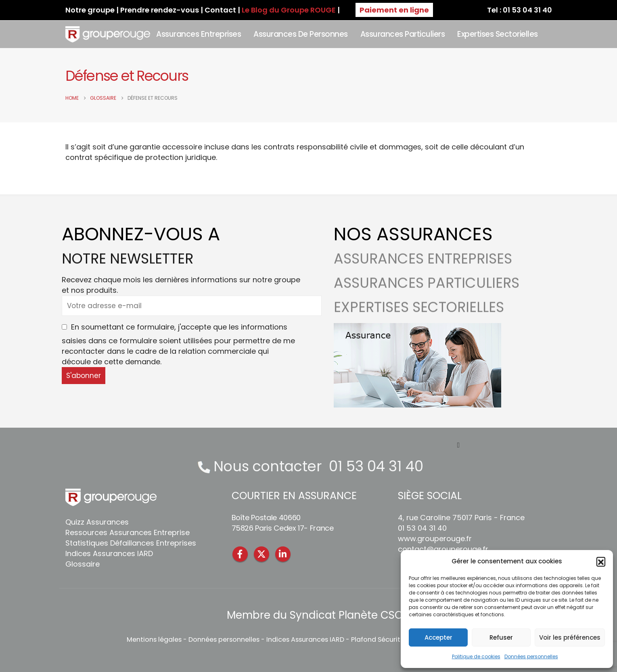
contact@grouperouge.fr (443, 549)
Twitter (261, 554)
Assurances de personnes (301, 34)
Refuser (501, 637)
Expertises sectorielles (498, 34)
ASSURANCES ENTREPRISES (423, 269)
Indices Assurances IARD (109, 553)
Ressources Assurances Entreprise (128, 532)
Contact (220, 10)
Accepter (438, 637)
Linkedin (283, 554)
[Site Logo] (108, 34)
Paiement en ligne (394, 10)
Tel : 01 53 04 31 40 (520, 10)
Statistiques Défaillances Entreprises (131, 543)
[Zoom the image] (417, 328)
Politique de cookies (476, 656)
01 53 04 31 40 (376, 466)
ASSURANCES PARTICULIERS (427, 293)
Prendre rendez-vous (160, 10)
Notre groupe (90, 10)
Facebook (240, 554)
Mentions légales (154, 639)
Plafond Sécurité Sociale (390, 639)
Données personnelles (531, 656)
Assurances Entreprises (199, 34)
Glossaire (83, 564)
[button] (601, 561)
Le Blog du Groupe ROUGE (289, 10)
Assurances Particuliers (403, 34)
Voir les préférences (570, 637)
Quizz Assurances (97, 522)
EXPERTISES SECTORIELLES (419, 317)
